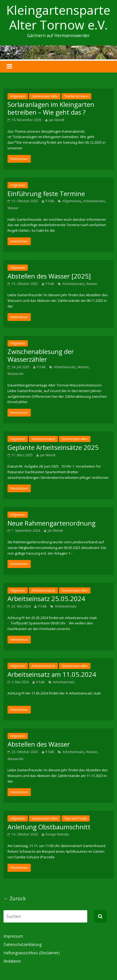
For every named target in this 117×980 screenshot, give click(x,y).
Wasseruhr (16, 374)
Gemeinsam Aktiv (45, 96)
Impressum (13, 936)
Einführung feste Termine (46, 194)
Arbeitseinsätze (43, 439)
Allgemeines (72, 201)
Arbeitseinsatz (94, 201)
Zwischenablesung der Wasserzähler (41, 355)
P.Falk (50, 201)
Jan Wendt (57, 120)
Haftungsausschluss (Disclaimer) (32, 953)
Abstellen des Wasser (39, 744)
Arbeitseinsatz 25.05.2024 (46, 599)
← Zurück (15, 898)
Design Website (57, 834)
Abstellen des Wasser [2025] (49, 276)
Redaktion (12, 961)
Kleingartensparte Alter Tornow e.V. (58, 17)
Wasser (13, 208)
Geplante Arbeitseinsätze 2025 (53, 447)
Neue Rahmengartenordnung (52, 523)
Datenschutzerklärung (22, 944)
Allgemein (18, 96)
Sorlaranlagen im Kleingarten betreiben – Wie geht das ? (51, 108)
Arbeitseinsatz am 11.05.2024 (52, 674)
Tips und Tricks (76, 818)
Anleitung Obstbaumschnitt (49, 827)
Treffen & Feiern (76, 96)
